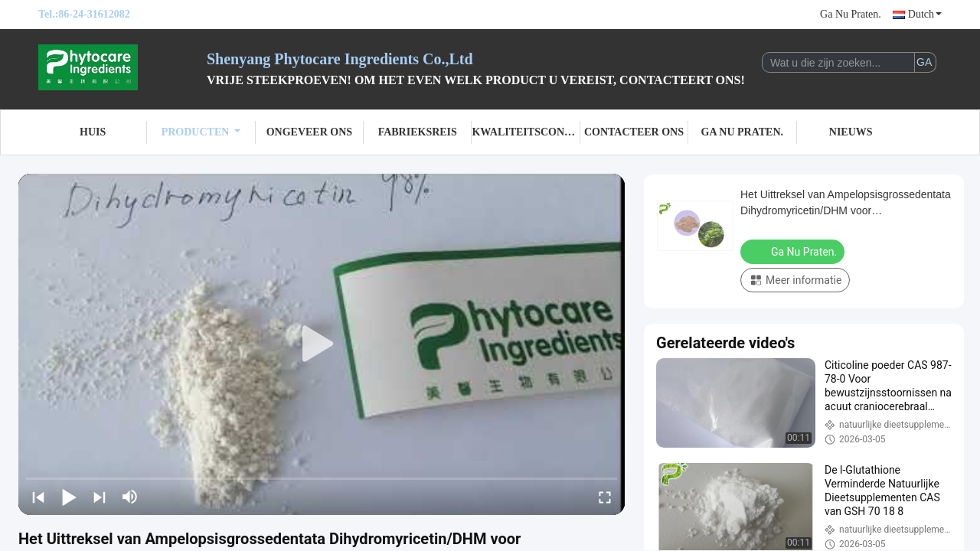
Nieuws (851, 132)
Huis (93, 132)
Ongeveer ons (309, 132)
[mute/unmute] (130, 497)
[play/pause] (69, 497)
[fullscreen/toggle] (605, 497)
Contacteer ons (634, 132)
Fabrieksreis (418, 132)
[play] (322, 344)
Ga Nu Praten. (851, 14)
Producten (201, 132)
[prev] (38, 497)
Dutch (925, 14)
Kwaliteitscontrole (526, 132)
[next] (100, 497)
